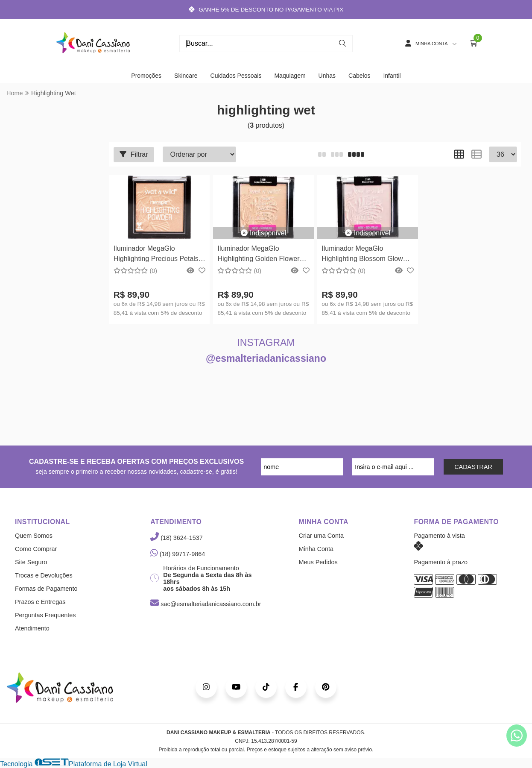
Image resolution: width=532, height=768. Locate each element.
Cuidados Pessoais (236, 76)
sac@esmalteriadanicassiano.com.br (206, 604)
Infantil (392, 76)
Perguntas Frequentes (45, 615)
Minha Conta (316, 549)
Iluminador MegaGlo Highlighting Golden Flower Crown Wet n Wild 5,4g (258, 255)
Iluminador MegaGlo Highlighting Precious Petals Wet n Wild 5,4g (156, 255)
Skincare (186, 76)
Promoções (146, 76)
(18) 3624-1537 (176, 538)
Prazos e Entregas (40, 602)
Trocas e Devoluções (44, 575)
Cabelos (359, 76)
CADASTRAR (473, 467)
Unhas (327, 76)
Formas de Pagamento (46, 589)
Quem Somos (34, 536)
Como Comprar (36, 549)
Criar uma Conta (322, 536)
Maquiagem (290, 76)
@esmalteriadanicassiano (266, 358)
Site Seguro (31, 562)
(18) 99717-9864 (178, 554)
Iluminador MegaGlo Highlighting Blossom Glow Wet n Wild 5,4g (362, 255)
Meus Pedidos (318, 562)
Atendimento (32, 628)
